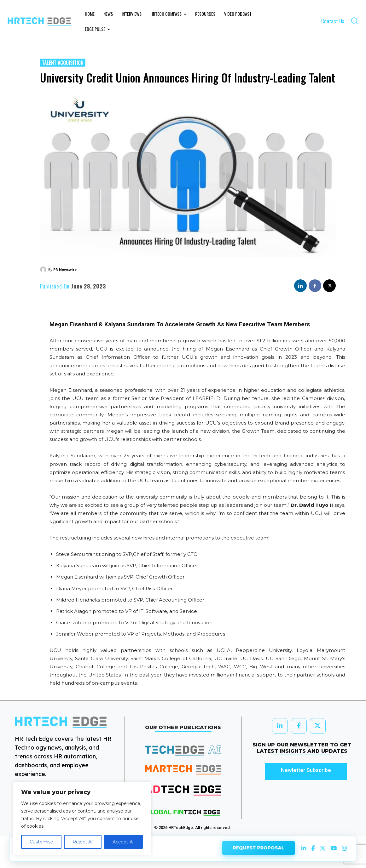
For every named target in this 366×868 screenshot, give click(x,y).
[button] (354, 21)
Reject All (83, 842)
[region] (82, 819)
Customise (41, 842)
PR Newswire (65, 269)
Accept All (124, 842)
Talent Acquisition (63, 63)
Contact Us (333, 21)
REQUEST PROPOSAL (259, 848)
